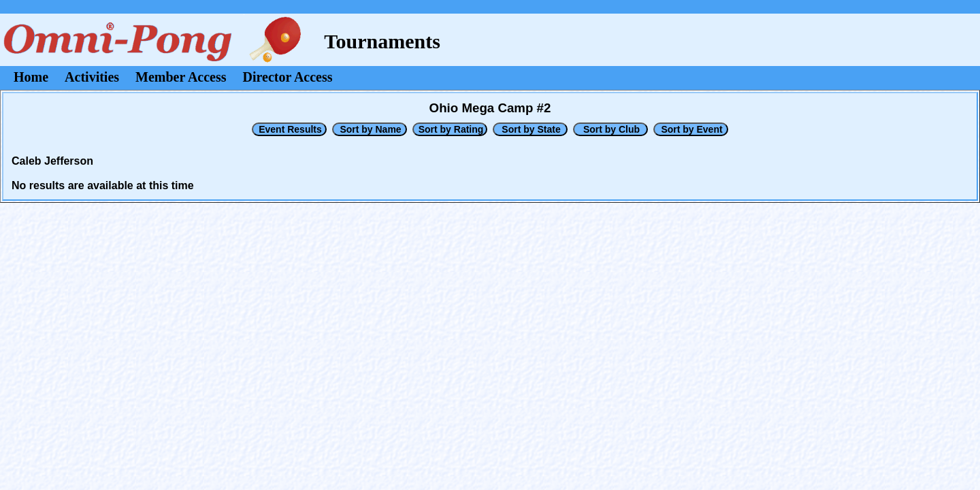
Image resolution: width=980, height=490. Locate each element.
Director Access (288, 77)
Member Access (181, 77)
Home (31, 77)
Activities (92, 77)
